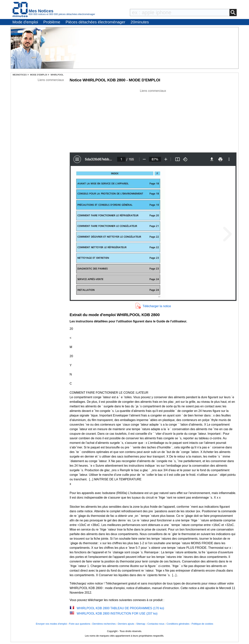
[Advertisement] (153, 120)
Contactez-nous (156, 624)
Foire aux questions (80, 624)
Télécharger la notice (157, 306)
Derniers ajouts (126, 624)
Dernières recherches (104, 624)
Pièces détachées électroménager (95, 22)
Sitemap (141, 624)
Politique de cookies (202, 624)
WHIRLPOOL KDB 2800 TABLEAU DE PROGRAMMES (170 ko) (120, 608)
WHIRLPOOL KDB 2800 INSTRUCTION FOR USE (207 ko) (117, 613)
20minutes (140, 22)
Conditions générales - (179, 624)
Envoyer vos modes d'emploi (51, 624)
